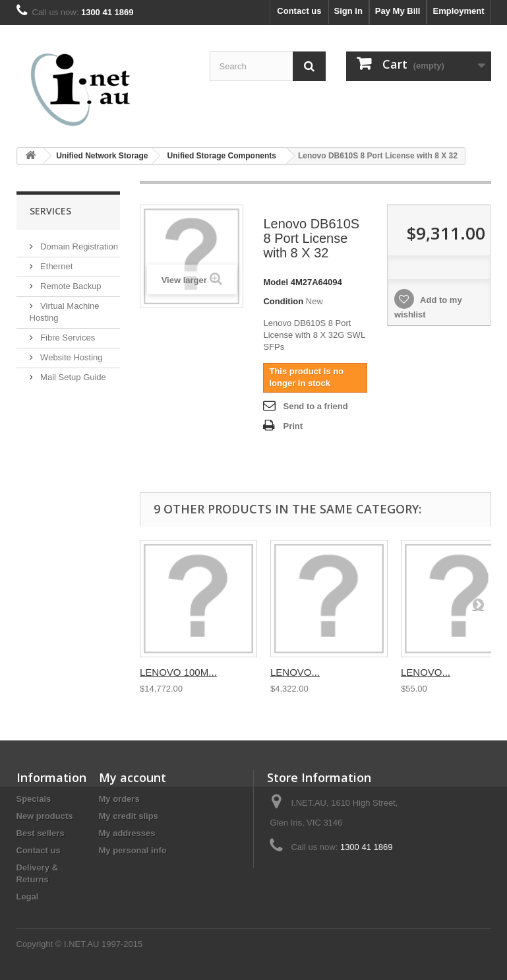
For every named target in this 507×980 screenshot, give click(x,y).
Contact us (299, 11)
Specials (34, 799)
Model (276, 282)
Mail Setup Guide (72, 377)
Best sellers (41, 833)
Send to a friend (315, 406)
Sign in (348, 11)
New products (45, 816)
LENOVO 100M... (178, 672)
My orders (119, 799)
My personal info (133, 850)
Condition (283, 301)
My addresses (127, 833)
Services (50, 211)
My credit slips (129, 816)
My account (133, 777)
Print (293, 426)
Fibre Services (67, 338)
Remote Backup (70, 286)
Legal (28, 897)
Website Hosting (71, 357)
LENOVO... (295, 672)
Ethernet (56, 266)
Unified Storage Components (222, 156)
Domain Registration (78, 246)
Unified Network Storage (102, 156)
